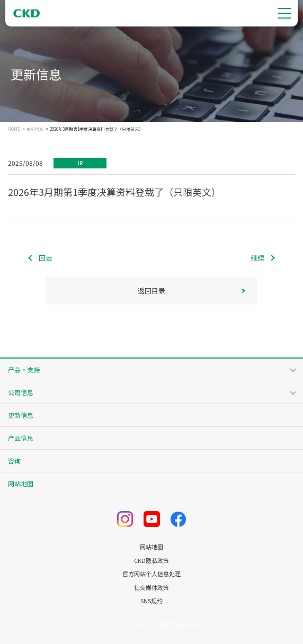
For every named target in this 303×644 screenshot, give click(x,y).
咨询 (14, 460)
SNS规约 (151, 601)
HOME (14, 129)
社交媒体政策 (151, 588)
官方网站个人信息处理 (151, 574)
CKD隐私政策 (151, 561)
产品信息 (21, 438)
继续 (257, 258)
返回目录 (151, 290)
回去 (46, 258)
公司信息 (21, 392)
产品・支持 (24, 369)
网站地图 (21, 483)
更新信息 (35, 129)
